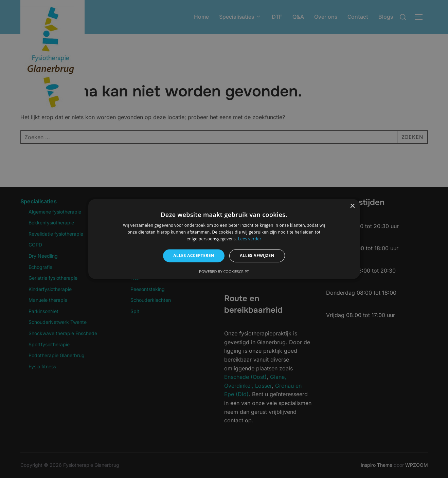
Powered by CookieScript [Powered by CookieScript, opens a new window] (224, 272)
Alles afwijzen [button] (257, 255)
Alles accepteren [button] (194, 255)
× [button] (352, 206)
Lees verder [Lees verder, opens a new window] (250, 239)
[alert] (224, 239)
